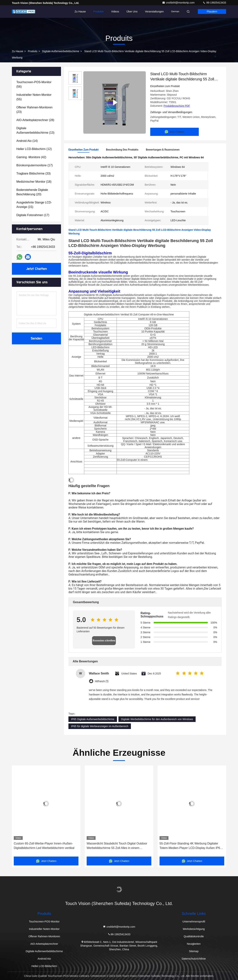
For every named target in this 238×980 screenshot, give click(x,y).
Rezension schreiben (104, 641)
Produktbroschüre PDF (177, 106)
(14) (27, 141)
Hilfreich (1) (102, 681)
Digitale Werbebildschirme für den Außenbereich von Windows (157, 719)
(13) (35, 130)
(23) (34, 110)
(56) (34, 84)
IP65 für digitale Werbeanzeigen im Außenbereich (100, 726)
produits (33, 51)
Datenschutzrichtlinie (194, 959)
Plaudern (212, 12)
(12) (34, 149)
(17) (35, 165)
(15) (34, 205)
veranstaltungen (154, 12)
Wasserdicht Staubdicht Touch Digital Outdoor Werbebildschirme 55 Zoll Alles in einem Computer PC (117, 846)
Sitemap (194, 951)
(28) (35, 120)
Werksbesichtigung (194, 929)
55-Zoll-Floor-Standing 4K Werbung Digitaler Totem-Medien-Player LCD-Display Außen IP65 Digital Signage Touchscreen (191, 846)
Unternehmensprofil (194, 922)
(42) (31, 157)
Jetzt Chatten (36, 269)
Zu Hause (80, 12)
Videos (115, 12)
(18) (34, 182)
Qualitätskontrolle (194, 936)
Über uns (132, 12)
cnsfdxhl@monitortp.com (179, 3)
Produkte (99, 12)
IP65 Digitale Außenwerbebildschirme (93, 719)
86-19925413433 (214, 3)
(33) (33, 173)
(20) (32, 192)
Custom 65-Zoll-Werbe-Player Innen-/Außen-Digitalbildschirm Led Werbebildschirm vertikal (44, 846)
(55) (34, 97)
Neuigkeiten (194, 944)
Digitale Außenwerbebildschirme (61, 51)
